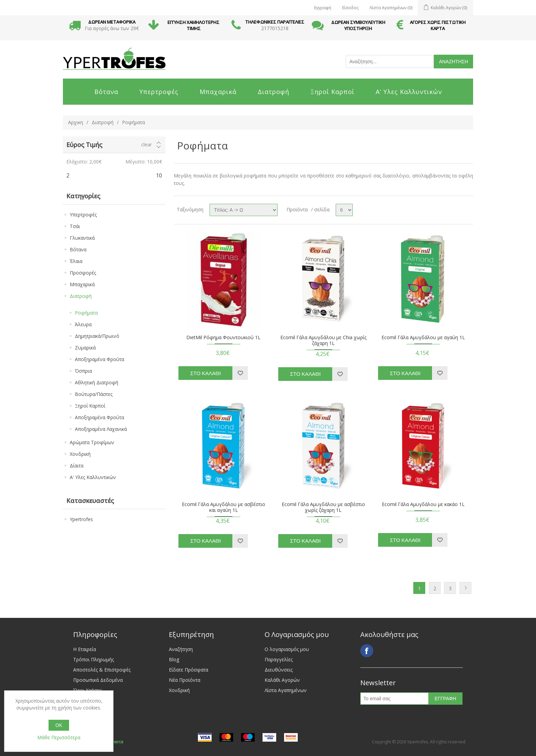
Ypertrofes (81, 519)
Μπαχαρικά (82, 284)
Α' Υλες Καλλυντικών (93, 477)
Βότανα (78, 249)
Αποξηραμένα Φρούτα (99, 359)
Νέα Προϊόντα (185, 680)
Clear (146, 145)
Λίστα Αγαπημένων (286, 690)
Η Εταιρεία (85, 649)
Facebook (367, 651)
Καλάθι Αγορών (282, 680)
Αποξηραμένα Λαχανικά (101, 429)
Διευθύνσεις (279, 670)
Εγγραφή (323, 8)
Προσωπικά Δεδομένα (98, 680)
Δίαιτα (77, 466)
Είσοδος (350, 8)
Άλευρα (83, 324)
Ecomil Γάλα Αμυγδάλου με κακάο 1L (423, 505)
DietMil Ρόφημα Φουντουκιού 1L (223, 338)
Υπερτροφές (83, 215)
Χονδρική (80, 454)
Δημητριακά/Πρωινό (97, 336)
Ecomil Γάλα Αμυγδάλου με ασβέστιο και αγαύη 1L (224, 507)
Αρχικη (76, 122)
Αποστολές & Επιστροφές (102, 670)
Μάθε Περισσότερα (59, 737)
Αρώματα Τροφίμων (92, 442)
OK (59, 725)
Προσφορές (83, 273)
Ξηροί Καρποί (90, 406)
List (467, 208)
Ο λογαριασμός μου (287, 649)
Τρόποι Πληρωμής (93, 659)
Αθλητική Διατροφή (97, 382)
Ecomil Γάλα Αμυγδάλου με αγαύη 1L (423, 338)
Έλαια (76, 261)
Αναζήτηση (181, 649)
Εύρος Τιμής (84, 145)
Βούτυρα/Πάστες (94, 394)
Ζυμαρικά (85, 348)
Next (465, 588)
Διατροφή (103, 122)
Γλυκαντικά (82, 238)
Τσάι (75, 226)
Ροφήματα (86, 313)
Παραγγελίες (279, 659)
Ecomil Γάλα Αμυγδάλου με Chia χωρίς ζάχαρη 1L (323, 341)
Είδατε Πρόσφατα (189, 670)
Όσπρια (83, 371)
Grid (455, 208)
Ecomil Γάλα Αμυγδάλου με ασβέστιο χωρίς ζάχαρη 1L (323, 507)
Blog (174, 659)
